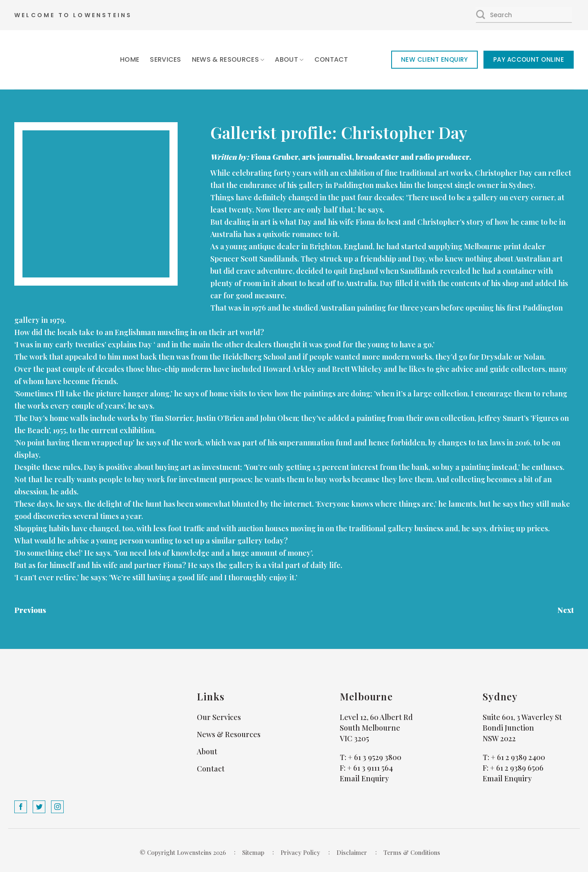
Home (130, 59)
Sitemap (253, 852)
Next (566, 610)
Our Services (219, 717)
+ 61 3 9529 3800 (375, 757)
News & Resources (228, 59)
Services (166, 59)
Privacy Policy (300, 852)
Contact (331, 59)
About (289, 59)
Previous (30, 610)
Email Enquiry (364, 778)
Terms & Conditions (412, 852)
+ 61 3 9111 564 (370, 768)
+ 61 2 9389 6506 (517, 768)
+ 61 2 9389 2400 (518, 757)
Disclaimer (352, 852)
